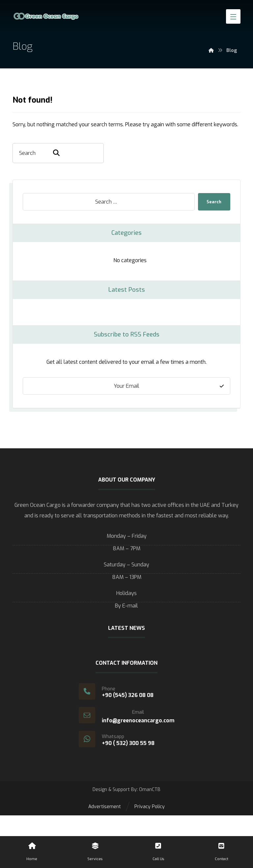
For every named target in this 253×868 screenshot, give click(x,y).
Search (212, 202)
